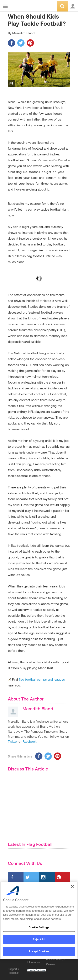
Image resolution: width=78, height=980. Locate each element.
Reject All (39, 939)
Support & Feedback (14, 971)
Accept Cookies (39, 951)
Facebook (30, 742)
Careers (51, 964)
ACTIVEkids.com (24, 7)
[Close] (72, 886)
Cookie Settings (36, 970)
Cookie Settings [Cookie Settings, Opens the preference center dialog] (39, 927)
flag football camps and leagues (42, 679)
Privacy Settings (56, 960)
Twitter (13, 742)
